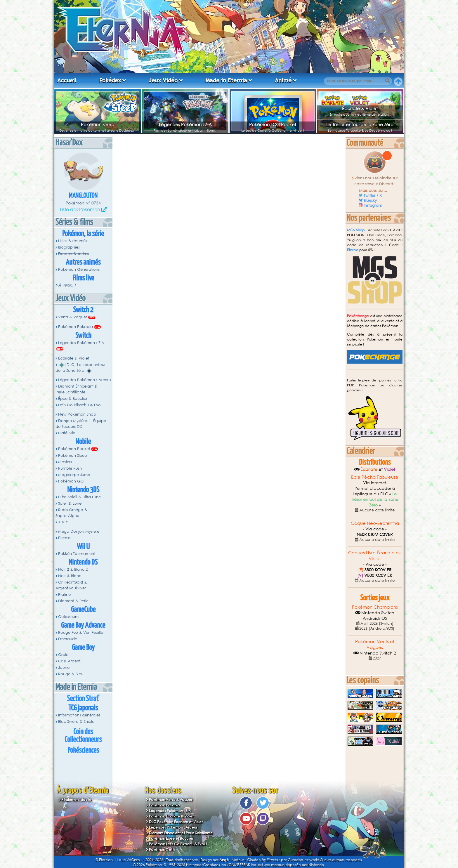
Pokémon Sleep (98, 124)
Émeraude (68, 639)
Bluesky (370, 200)
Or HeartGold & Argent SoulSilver (71, 585)
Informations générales (79, 715)
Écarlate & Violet (360, 108)
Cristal (64, 655)
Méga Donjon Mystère (79, 531)
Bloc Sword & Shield (76, 722)
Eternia (353, 250)
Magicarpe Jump (74, 475)
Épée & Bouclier (73, 399)
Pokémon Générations (79, 269)
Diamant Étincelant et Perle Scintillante (181, 833)
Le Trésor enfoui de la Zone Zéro (360, 124)
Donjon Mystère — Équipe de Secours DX (81, 424)
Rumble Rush (70, 468)
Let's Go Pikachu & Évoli (80, 405)
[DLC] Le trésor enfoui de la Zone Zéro (80, 368)
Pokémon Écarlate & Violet (171, 816)
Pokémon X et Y (162, 849)
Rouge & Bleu (71, 674)
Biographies (69, 247)
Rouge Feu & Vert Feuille (81, 632)
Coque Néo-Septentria (375, 523)
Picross (64, 538)
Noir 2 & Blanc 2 (73, 569)
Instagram (373, 205)
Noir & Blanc (70, 576)
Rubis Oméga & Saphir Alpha (71, 513)
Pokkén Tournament (77, 554)
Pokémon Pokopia (76, 327)
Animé (283, 80)
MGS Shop (356, 230)
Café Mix (66, 433)
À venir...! (67, 285)
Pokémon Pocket (74, 449)
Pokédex (110, 80)
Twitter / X (373, 196)
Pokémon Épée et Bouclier (171, 838)
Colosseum (68, 617)
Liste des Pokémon (80, 209)
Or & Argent (69, 661)
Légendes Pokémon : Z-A (185, 124)
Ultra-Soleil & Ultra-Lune (79, 497)
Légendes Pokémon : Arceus (85, 380)
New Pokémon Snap (77, 414)
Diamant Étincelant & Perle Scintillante (77, 389)
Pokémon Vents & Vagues (171, 800)
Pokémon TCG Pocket (273, 124)
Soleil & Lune (70, 503)
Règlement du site (76, 800)
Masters (65, 462)
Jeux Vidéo (163, 80)
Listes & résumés (73, 241)
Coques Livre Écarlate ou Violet (375, 555)
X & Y (63, 522)
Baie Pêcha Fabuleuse (375, 477)
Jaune (64, 668)
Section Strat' (83, 699)
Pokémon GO (71, 481)
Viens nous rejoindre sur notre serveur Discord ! (376, 181)
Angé (224, 860)
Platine (64, 594)
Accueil (67, 80)
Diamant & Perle (73, 601)
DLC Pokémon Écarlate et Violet (176, 822)
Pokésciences (83, 750)
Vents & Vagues (73, 317)
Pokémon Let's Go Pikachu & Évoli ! (178, 844)
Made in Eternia (226, 80)
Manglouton (83, 196)
